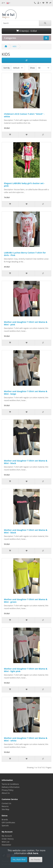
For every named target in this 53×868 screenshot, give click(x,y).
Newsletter (6, 845)
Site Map (5, 809)
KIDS (15, 46)
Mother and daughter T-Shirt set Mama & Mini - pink (26, 323)
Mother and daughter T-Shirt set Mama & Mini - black (26, 462)
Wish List (6, 842)
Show (32, 68)
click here (33, 853)
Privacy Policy (7, 790)
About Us (6, 793)
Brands (5, 820)
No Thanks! (36, 859)
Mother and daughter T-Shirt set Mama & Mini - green (26, 601)
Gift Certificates (8, 822)
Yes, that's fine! (19, 859)
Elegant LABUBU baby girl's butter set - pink (24, 184)
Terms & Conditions (10, 784)
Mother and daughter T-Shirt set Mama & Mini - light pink (26, 670)
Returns (5, 806)
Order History (8, 839)
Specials (5, 825)
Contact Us (6, 803)
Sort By (7, 68)
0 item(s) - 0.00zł (26, 31)
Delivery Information (11, 787)
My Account (7, 836)
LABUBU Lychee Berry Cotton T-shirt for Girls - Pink (25, 254)
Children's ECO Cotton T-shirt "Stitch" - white (24, 115)
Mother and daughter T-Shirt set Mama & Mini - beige (26, 393)
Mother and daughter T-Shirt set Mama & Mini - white (26, 739)
